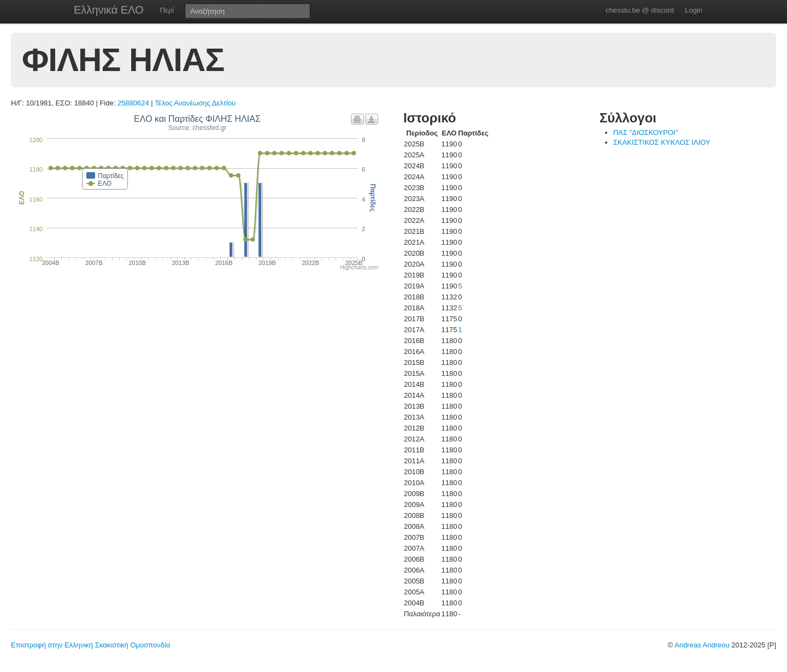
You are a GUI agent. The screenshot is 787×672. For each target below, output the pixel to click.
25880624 (133, 103)
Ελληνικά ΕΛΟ (109, 10)
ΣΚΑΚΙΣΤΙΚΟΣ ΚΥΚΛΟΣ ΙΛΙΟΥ (662, 142)
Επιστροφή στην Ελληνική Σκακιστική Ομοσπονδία (90, 645)
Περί (167, 10)
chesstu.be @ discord (640, 10)
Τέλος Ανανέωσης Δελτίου (195, 103)
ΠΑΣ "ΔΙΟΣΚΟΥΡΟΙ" (645, 132)
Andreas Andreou (702, 645)
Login (694, 10)
